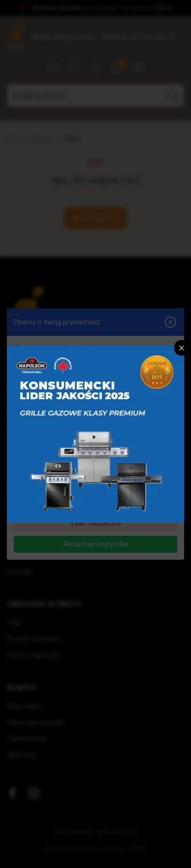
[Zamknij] (182, 348)
